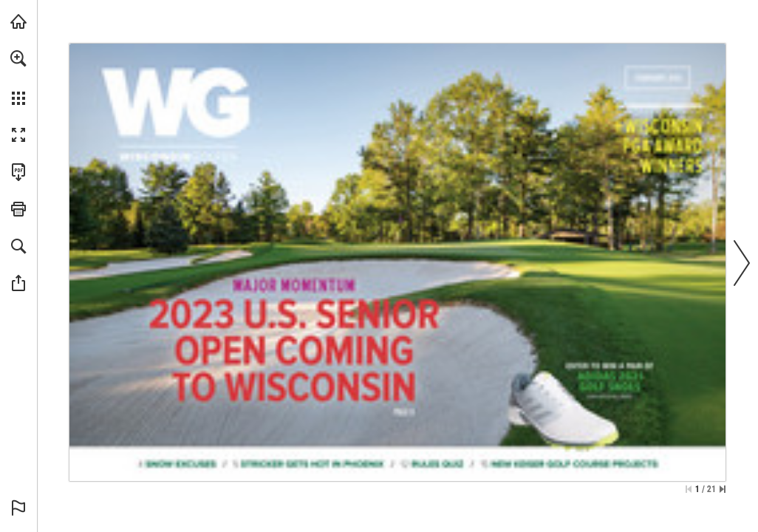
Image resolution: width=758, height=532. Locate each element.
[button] (18, 58)
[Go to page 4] (177, 463)
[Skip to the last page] (723, 489)
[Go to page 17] (663, 153)
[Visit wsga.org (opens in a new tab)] (18, 21)
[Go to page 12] (432, 463)
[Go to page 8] (291, 336)
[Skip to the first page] (689, 489)
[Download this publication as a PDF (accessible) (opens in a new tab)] (18, 172)
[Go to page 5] (310, 462)
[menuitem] (18, 78)
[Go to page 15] (571, 463)
